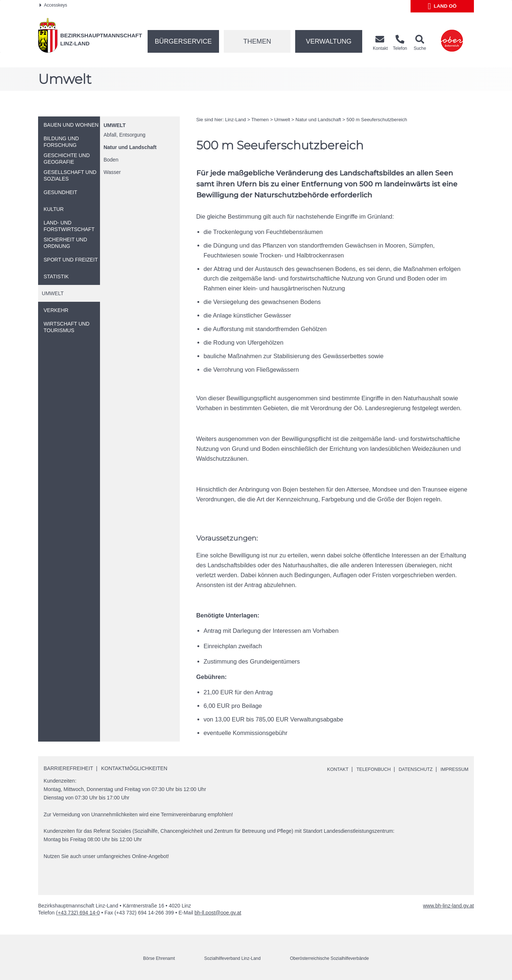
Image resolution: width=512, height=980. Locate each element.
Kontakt (326, 769)
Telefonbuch (364, 769)
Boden (111, 160)
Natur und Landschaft (130, 147)
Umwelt (115, 125)
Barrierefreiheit (68, 768)
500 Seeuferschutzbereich (377, 120)
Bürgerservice (183, 41)
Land (442, 6)
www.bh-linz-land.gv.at (448, 906)
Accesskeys (53, 5)
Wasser (112, 172)
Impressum (453, 769)
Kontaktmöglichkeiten (134, 768)
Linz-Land (235, 120)
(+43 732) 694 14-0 (78, 913)
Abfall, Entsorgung (125, 135)
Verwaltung (329, 41)
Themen (257, 41)
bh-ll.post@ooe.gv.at (218, 913)
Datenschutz (410, 769)
